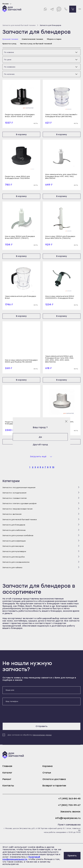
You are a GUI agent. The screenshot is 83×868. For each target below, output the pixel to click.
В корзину (21, 134)
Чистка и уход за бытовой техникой (36, 44)
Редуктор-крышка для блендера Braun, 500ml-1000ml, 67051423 (20, 115)
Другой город (42, 444)
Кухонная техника (10, 39)
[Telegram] (52, 9)
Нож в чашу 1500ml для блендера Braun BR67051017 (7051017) (20, 237)
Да (42, 437)
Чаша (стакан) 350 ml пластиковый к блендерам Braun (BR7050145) (61, 115)
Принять (72, 856)
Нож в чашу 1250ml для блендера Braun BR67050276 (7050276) (60, 237)
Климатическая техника (32, 39)
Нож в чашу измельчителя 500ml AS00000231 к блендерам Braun (60, 297)
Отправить (42, 726)
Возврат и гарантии (54, 786)
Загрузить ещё (38, 456)
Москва (7, 4)
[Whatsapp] (45, 9)
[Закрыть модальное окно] (66, 421)
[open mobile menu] (80, 9)
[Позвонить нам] (66, 9)
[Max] (59, 9)
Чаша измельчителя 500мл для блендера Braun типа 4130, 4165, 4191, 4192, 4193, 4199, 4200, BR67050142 (59, 359)
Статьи (47, 773)
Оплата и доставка (54, 779)
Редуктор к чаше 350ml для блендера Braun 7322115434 (17, 177)
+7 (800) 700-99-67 (69, 805)
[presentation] (21, 714)
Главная (7, 766)
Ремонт (7, 779)
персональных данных (42, 735)
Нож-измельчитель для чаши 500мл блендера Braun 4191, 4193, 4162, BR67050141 (61, 176)
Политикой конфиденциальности (21, 858)
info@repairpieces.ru (68, 818)
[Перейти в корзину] (73, 9)
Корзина (47, 766)
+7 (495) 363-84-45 (69, 799)
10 (53, 467)
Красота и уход (9, 44)
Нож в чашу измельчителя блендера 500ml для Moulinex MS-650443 (21, 361)
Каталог (7, 773)
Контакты (8, 786)
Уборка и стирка (54, 39)
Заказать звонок (70, 812)
